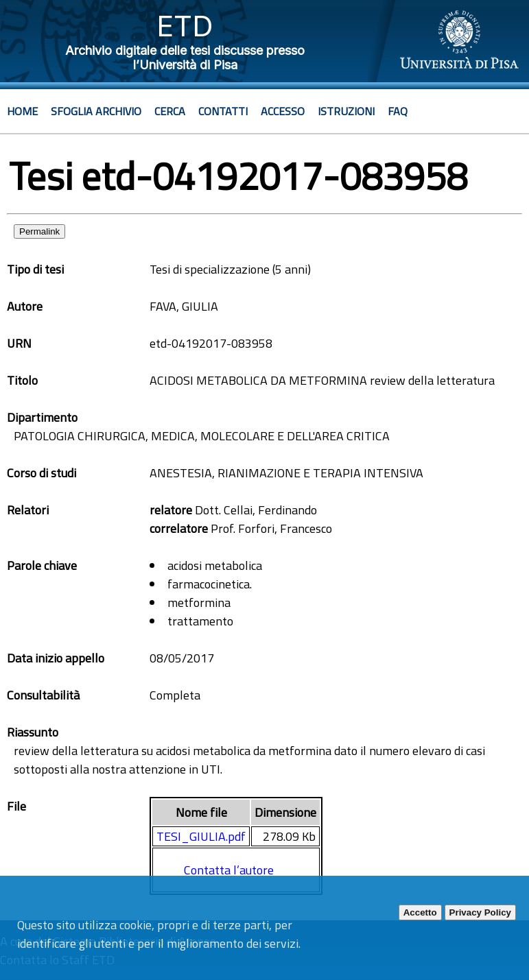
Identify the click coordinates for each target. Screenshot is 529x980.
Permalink (39, 231)
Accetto (420, 912)
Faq (398, 111)
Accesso (283, 111)
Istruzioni (346, 111)
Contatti (223, 111)
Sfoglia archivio (96, 111)
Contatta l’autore (229, 870)
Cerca (170, 111)
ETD (185, 26)
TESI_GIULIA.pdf (201, 836)
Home (22, 111)
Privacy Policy (480, 912)
